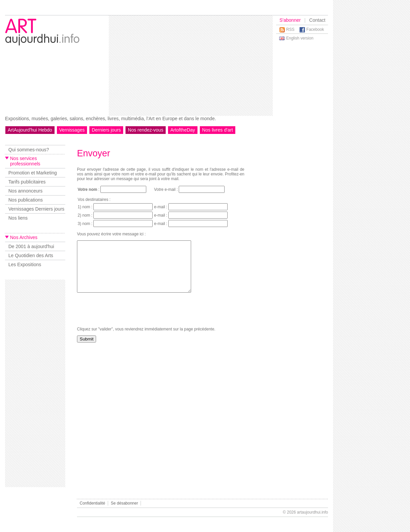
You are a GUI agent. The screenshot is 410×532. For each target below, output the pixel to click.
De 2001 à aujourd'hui (31, 246)
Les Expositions (25, 264)
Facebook (315, 29)
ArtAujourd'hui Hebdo (30, 130)
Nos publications (26, 200)
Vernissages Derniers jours (36, 209)
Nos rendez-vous (146, 130)
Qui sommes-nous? (29, 150)
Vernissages (72, 130)
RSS (290, 29)
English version (300, 38)
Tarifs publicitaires (27, 182)
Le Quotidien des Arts (31, 255)
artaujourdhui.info (312, 512)
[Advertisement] (185, 66)
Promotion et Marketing (33, 173)
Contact (317, 20)
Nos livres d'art (218, 130)
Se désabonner (124, 503)
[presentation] (128, 320)
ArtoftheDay (183, 130)
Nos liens (18, 218)
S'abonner (290, 20)
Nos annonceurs (25, 191)
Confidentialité (92, 503)
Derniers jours (106, 130)
